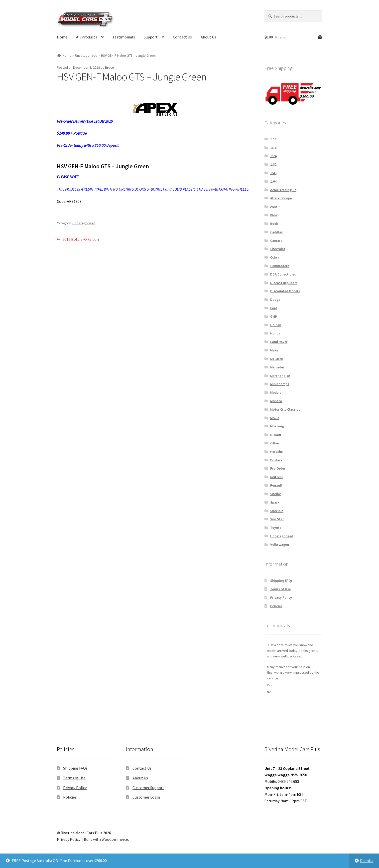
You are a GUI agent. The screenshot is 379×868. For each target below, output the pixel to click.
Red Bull (276, 477)
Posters (276, 460)
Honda (275, 333)
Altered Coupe (281, 198)
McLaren (277, 359)
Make (274, 350)
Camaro (276, 241)
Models (276, 392)
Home (62, 37)
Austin (275, 207)
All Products (87, 37)
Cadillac (277, 232)
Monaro (276, 401)
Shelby (275, 494)
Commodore (280, 266)
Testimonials (124, 37)
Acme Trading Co (283, 190)
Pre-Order (278, 468)
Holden (276, 325)
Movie (275, 418)
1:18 (273, 148)
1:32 (273, 164)
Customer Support (148, 788)
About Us (208, 37)
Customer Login (146, 797)
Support (151, 37)
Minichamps (280, 384)
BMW (274, 215)
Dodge (275, 299)
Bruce (109, 67)
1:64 (273, 181)
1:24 (273, 156)
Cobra (275, 257)
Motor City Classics (285, 409)
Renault (276, 485)
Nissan (276, 435)
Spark (275, 502)
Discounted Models (285, 291)
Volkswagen (280, 545)
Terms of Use (280, 589)
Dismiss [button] (367, 861)
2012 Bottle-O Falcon (80, 240)
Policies (276, 606)
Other (275, 443)
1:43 (273, 173)
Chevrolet (278, 249)
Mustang (277, 426)
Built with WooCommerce (106, 839)
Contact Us (182, 37)
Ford (274, 308)
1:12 (273, 139)
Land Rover (279, 342)
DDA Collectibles (283, 274)
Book (274, 224)
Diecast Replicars (284, 283)
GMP (274, 316)
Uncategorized (86, 55)
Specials (277, 511)
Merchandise (280, 376)
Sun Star (277, 519)
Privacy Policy (281, 597)
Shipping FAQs (281, 580)
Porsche (276, 452)
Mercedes (277, 367)
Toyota (276, 528)
